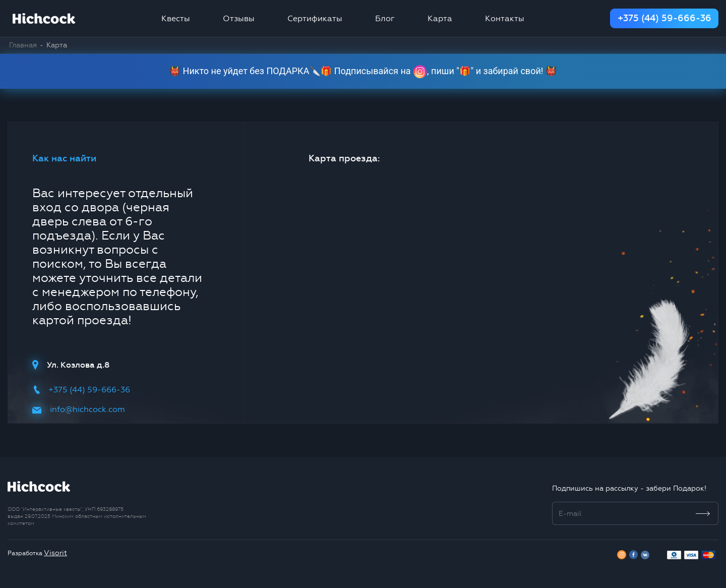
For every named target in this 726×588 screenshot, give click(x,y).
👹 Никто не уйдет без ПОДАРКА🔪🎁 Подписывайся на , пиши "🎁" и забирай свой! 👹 (363, 72)
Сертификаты (315, 18)
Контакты (505, 18)
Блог (385, 18)
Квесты (176, 18)
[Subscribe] (703, 513)
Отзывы (239, 18)
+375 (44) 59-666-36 (664, 18)
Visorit (55, 553)
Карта (440, 18)
